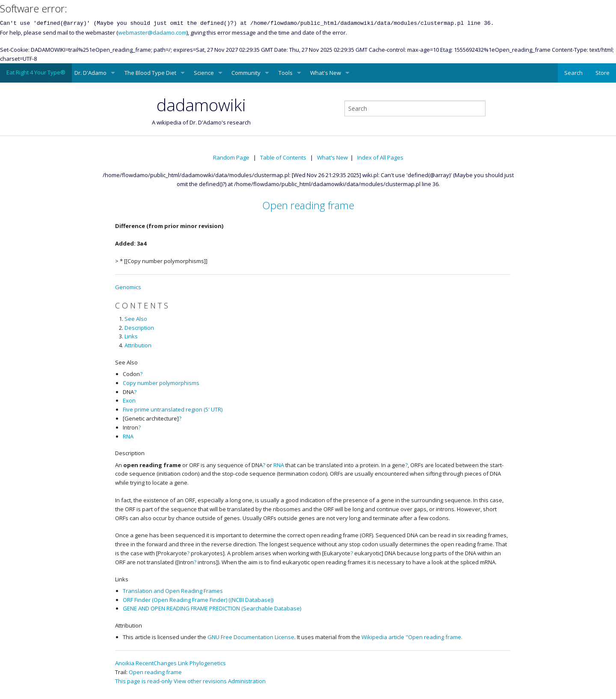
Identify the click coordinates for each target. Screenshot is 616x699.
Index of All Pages (380, 157)
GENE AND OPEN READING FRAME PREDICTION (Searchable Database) (212, 608)
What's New (326, 73)
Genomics (128, 287)
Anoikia (125, 663)
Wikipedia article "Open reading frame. (412, 637)
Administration (247, 681)
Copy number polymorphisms (161, 383)
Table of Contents (283, 157)
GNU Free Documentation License (251, 637)
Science (204, 73)
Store (603, 73)
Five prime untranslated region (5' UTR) (173, 409)
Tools (286, 73)
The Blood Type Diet (150, 73)
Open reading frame (308, 205)
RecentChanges (156, 663)
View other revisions (200, 681)
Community (246, 73)
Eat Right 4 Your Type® (36, 72)
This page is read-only (144, 681)
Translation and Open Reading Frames (173, 591)
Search (573, 73)
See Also (136, 319)
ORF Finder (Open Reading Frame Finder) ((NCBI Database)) (198, 600)
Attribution (138, 345)
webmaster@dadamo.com (152, 33)
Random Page (231, 157)
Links (131, 336)
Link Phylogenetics (202, 663)
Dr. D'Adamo (90, 73)
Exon (129, 400)
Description (139, 328)
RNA (128, 436)
